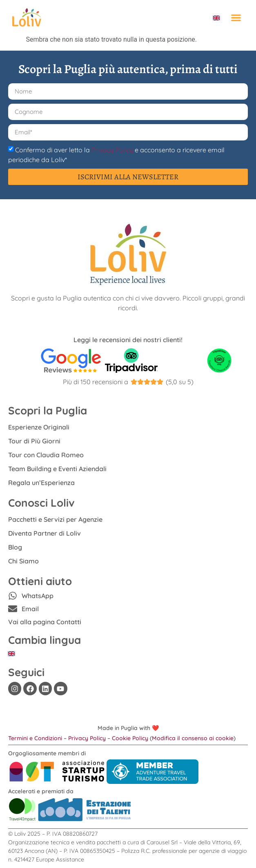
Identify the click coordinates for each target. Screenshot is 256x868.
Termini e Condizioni (35, 738)
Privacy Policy (112, 149)
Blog (15, 547)
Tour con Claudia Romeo (46, 455)
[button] (236, 17)
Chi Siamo (23, 561)
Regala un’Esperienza (41, 483)
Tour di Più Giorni (34, 441)
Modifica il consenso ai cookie (193, 738)
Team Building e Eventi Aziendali (57, 469)
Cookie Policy (130, 738)
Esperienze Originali (39, 427)
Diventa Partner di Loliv (45, 533)
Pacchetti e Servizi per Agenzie (55, 519)
